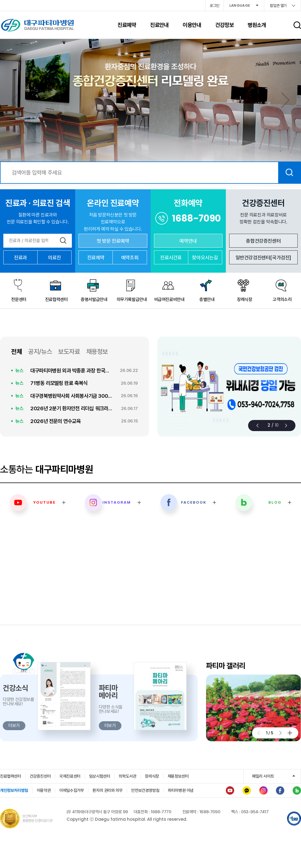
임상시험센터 (100, 776)
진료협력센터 (57, 299)
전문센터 (19, 299)
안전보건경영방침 (145, 790)
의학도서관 (127, 776)
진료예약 (96, 258)
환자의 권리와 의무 (107, 790)
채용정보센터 (178, 776)
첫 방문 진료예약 (113, 241)
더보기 (290, 733)
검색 (289, 173)
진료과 (20, 258)
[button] (285, 100)
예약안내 (188, 241)
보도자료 (69, 351)
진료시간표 (171, 258)
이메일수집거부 (72, 790)
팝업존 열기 (278, 6)
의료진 (54, 258)
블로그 (297, 790)
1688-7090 (196, 218)
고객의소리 (282, 299)
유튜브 (230, 790)
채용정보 (97, 351)
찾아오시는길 (205, 258)
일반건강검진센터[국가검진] (263, 258)
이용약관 (44, 790)
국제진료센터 (70, 776)
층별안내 (207, 299)
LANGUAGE (240, 5)
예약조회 (130, 258)
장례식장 (244, 299)
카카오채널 (247, 790)
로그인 (215, 6)
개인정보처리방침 (14, 790)
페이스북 (280, 790)
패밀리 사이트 (263, 776)
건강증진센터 (40, 776)
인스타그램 (263, 790)
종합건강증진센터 (263, 241)
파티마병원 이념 (181, 790)
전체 (17, 351)
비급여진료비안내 (169, 299)
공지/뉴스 (40, 351)
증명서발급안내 (94, 299)
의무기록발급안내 (132, 299)
